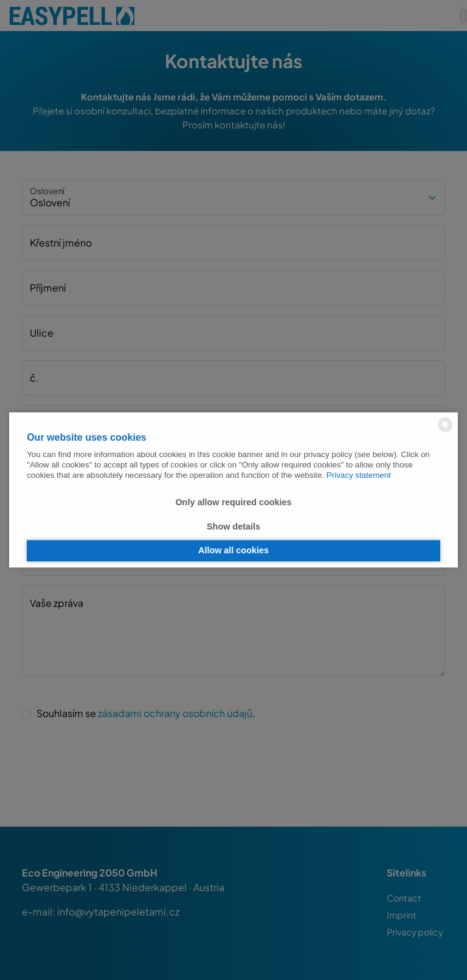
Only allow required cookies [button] (233, 503)
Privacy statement (359, 476)
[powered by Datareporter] (445, 431)
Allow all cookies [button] (233, 551)
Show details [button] (233, 527)
